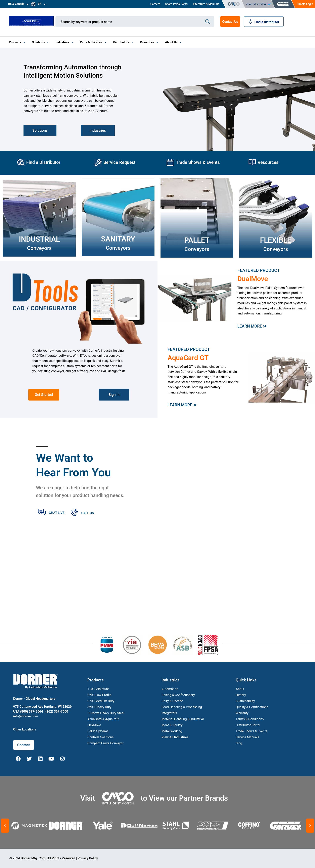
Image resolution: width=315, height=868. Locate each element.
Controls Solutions (101, 737)
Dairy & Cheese (172, 701)
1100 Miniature (98, 689)
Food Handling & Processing (182, 707)
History (241, 695)
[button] (5, 826)
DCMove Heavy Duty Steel (106, 713)
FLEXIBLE (276, 240)
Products (15, 42)
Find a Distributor (264, 22)
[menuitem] (155, 4)
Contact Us (230, 22)
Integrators (169, 713)
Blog (239, 743)
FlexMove (94, 725)
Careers (155, 4)
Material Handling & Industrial (183, 719)
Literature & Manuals (206, 4)
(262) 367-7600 (57, 711)
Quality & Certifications (252, 707)
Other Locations (25, 729)
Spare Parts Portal (176, 4)
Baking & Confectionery (178, 695)
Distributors (121, 42)
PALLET (197, 240)
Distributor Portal (248, 725)
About (240, 689)
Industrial (39, 239)
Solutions (38, 42)
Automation (170, 689)
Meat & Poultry (172, 725)
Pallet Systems (98, 731)
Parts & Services (91, 42)
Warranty (242, 713)
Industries (62, 42)
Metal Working (172, 731)
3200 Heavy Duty (99, 707)
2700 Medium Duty (101, 701)
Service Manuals (247, 737)
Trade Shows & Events (198, 162)
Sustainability (245, 701)
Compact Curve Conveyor (105, 743)
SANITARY (118, 239)
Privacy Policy (88, 858)
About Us (171, 42)
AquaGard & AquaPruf (103, 719)
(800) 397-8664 (31, 711)
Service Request (119, 162)
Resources (147, 42)
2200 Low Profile (99, 695)
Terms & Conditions (250, 719)
